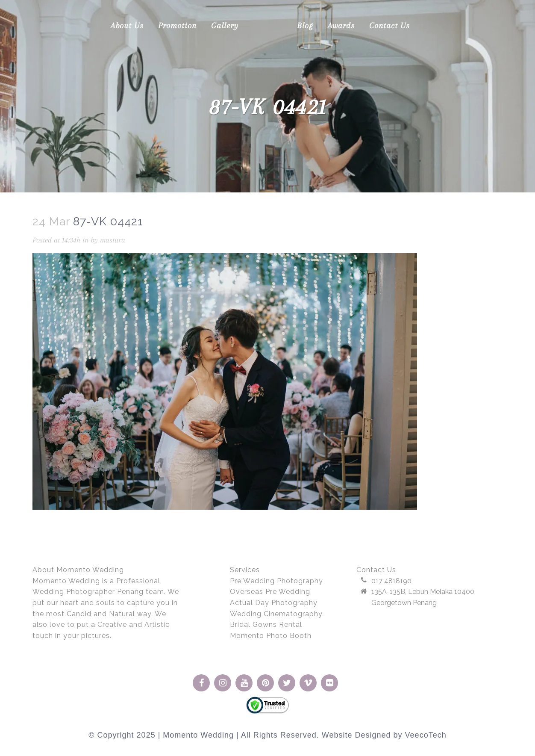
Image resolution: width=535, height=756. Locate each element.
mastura (113, 240)
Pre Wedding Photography (276, 581)
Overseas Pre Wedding (270, 592)
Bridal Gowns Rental (266, 625)
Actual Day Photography (274, 603)
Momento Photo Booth (271, 636)
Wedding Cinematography (276, 614)
